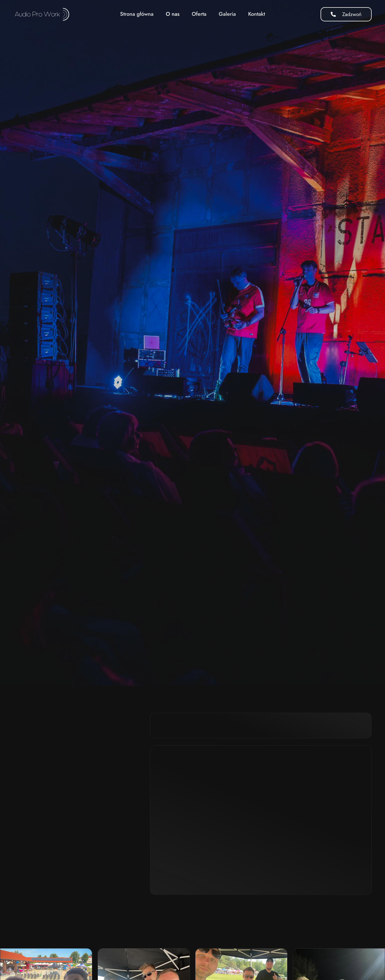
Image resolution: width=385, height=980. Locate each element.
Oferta (199, 14)
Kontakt (257, 14)
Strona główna (137, 14)
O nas (173, 14)
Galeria (227, 14)
